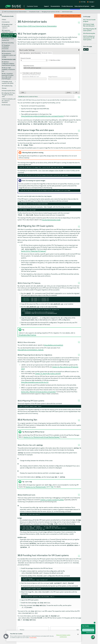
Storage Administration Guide (51, 220)
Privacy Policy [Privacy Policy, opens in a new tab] (33, 638)
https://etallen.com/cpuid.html (54, 345)
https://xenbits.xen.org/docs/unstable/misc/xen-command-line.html (42, 116)
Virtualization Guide (34, 12)
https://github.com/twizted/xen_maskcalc (31, 350)
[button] (6, 636)
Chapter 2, (52, 500)
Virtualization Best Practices (27, 335)
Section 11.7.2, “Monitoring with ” (40, 487)
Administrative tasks (67, 12)
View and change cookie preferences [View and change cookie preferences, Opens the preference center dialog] (63, 636)
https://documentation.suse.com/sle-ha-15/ (35, 382)
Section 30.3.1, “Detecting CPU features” (34, 251)
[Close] (78, 634)
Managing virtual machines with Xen (51, 12)
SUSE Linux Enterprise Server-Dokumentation (15, 12)
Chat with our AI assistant (88, 630)
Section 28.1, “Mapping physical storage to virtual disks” (38, 392)
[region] (44, 636)
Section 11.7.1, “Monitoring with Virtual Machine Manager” (42, 437)
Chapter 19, (48, 374)
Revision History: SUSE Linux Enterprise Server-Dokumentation (37, 26)
